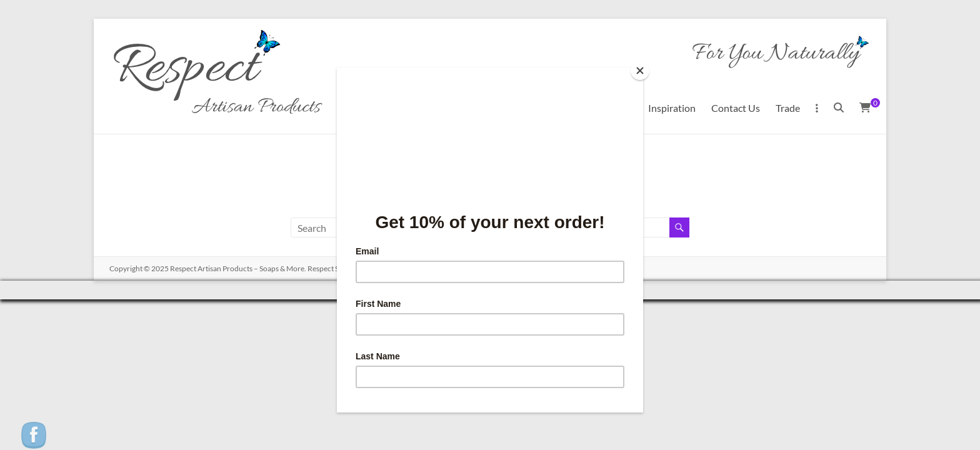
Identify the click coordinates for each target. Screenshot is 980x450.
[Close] (640, 71)
